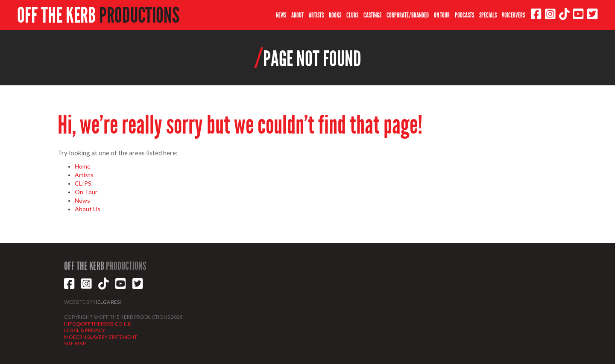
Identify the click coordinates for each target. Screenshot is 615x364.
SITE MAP (75, 343)
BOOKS (335, 15)
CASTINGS (372, 15)
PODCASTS (464, 15)
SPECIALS (488, 15)
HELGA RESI (107, 302)
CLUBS (352, 15)
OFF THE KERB (98, 15)
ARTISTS (316, 15)
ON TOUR (442, 15)
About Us (88, 209)
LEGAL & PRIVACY (85, 330)
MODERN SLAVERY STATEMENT (101, 337)
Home (83, 166)
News (82, 200)
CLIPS (83, 183)
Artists (84, 175)
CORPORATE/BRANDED (408, 15)
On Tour (86, 192)
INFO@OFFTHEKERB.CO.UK (98, 324)
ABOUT (297, 15)
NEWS (281, 15)
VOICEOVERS (513, 15)
